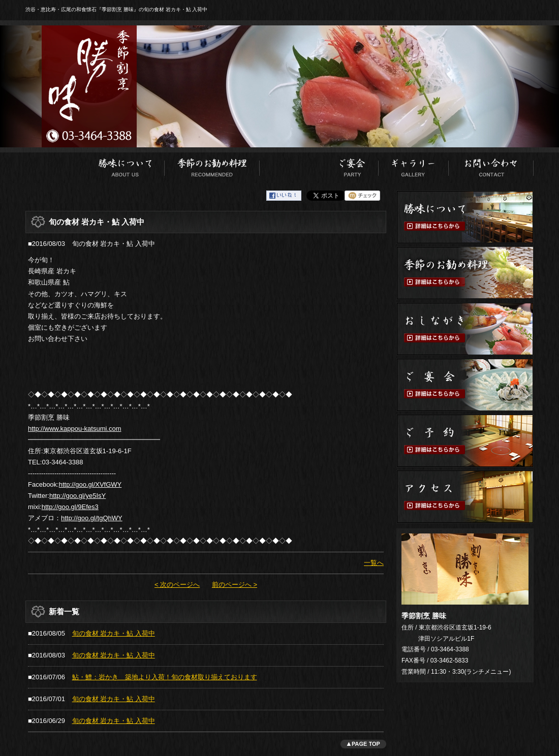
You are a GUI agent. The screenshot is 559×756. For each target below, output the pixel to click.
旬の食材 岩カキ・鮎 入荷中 (114, 633)
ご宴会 (352, 165)
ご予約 (465, 441)
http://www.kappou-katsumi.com (75, 429)
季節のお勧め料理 (212, 165)
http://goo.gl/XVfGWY (90, 484)
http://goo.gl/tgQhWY (92, 518)
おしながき (293, 165)
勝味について (125, 165)
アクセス (465, 497)
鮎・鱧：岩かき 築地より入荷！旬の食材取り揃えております (165, 677)
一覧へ (374, 563)
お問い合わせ (491, 165)
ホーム (56, 165)
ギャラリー (414, 165)
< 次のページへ (177, 585)
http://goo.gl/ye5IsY (77, 496)
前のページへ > (235, 585)
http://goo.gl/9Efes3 (70, 507)
